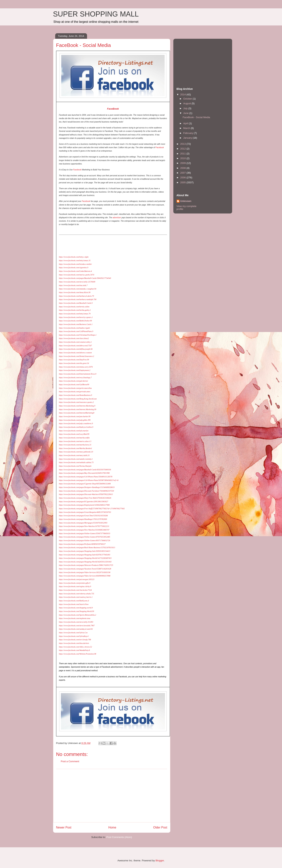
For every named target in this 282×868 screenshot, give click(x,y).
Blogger (160, 860)
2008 (183, 168)
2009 (183, 163)
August (187, 103)
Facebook (160, 147)
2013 (183, 144)
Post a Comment (70, 761)
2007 (183, 173)
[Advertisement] (112, 796)
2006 (183, 177)
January (188, 138)
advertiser (117, 218)
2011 (183, 154)
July (186, 108)
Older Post (160, 827)
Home (112, 827)
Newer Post (64, 827)
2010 (183, 158)
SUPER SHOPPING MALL (96, 14)
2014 (183, 94)
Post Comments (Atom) (119, 837)
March (187, 128)
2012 (183, 149)
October (188, 99)
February (189, 133)
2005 (183, 182)
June (186, 113)
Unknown (186, 201)
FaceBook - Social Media (196, 117)
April (186, 123)
